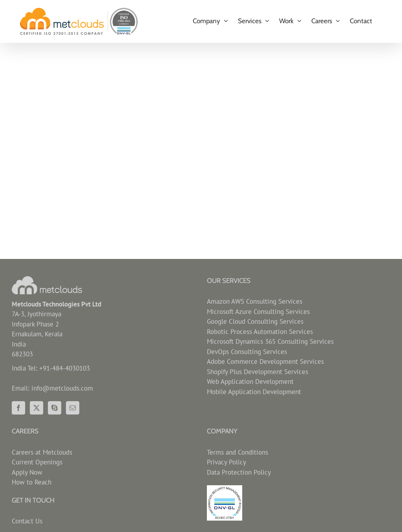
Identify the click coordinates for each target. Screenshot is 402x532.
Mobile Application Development (254, 392)
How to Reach (32, 482)
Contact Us (27, 521)
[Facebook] (18, 408)
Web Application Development (250, 382)
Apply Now (27, 472)
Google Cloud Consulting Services (255, 321)
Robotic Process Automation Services (260, 332)
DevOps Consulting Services (247, 352)
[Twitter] (37, 408)
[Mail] (73, 408)
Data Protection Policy (239, 472)
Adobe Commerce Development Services (265, 361)
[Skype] (55, 408)
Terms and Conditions (238, 452)
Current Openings (37, 462)
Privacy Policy (227, 462)
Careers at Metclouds (42, 452)
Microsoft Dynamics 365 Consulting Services (270, 341)
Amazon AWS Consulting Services (255, 301)
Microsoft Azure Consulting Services (258, 312)
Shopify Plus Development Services (258, 372)
